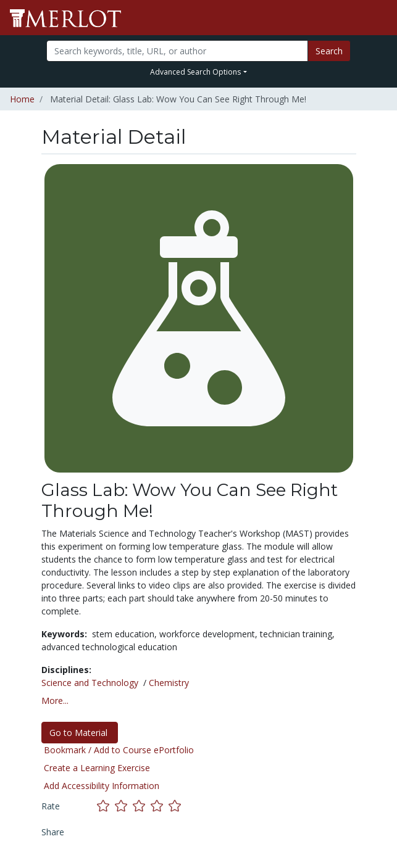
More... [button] (55, 701)
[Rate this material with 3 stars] (142, 806)
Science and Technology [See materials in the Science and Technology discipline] (90, 683)
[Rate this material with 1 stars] (106, 806)
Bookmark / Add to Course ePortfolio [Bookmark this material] (119, 750)
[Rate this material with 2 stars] (124, 806)
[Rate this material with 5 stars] (176, 806)
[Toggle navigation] (380, 18)
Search (329, 51)
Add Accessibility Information (102, 786)
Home (22, 99)
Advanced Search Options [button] (195, 72)
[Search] (177, 51)
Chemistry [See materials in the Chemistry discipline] (169, 683)
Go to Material (80, 733)
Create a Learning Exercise (97, 768)
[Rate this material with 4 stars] (160, 806)
